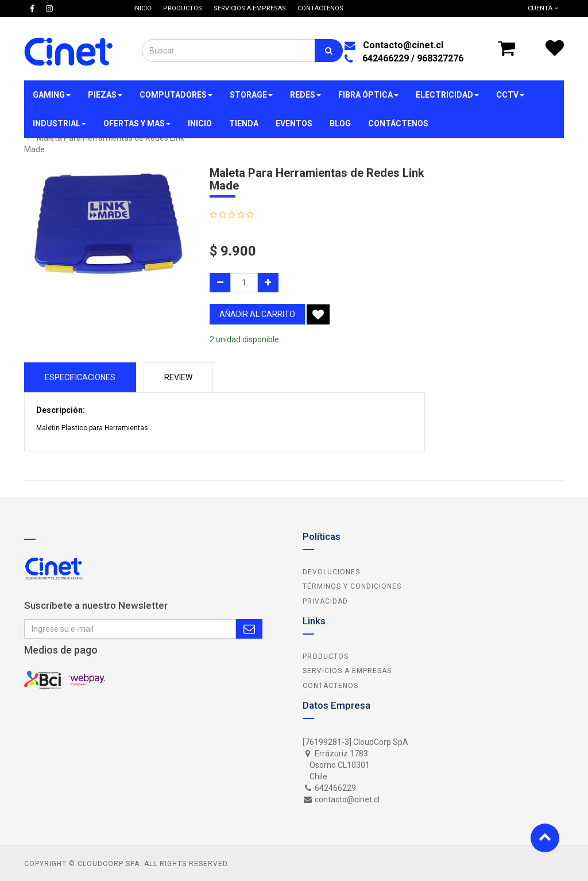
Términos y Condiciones (352, 586)
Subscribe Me (249, 629)
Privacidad (325, 601)
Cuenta (543, 8)
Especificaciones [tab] (80, 377)
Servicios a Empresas (347, 671)
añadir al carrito (257, 314)
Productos (326, 656)
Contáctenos (330, 686)
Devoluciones (331, 572)
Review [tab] (178, 377)
